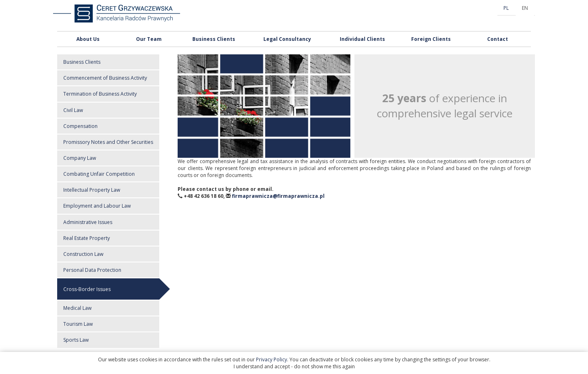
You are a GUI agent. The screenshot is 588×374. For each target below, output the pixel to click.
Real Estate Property (87, 238)
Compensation (80, 126)
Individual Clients (362, 39)
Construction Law (83, 254)
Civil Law (73, 110)
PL (506, 8)
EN (525, 8)
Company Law (80, 158)
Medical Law (77, 308)
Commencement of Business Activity (105, 78)
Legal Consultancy (287, 39)
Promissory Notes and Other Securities (108, 142)
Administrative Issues (88, 222)
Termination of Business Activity (100, 94)
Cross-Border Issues (87, 289)
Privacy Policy (272, 359)
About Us (88, 39)
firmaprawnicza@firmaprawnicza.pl (278, 196)
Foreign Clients (431, 39)
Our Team (149, 39)
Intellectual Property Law (92, 190)
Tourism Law (78, 324)
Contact (498, 39)
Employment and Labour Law (97, 206)
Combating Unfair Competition (99, 174)
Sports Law (76, 340)
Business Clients (214, 39)
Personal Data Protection (92, 270)
